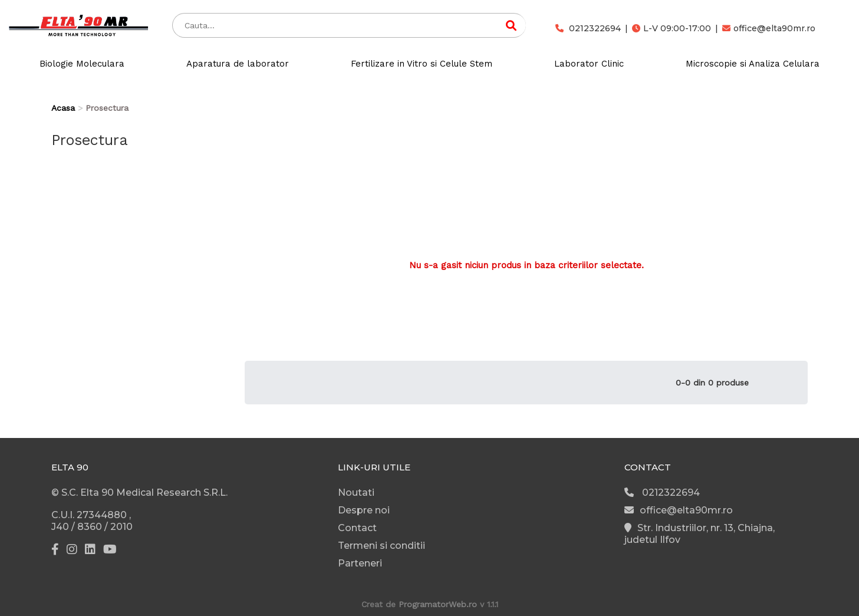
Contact (357, 528)
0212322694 (588, 28)
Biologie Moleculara (82, 64)
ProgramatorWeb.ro (438, 604)
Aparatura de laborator (238, 64)
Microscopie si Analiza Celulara (753, 64)
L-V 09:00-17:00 (672, 28)
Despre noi (364, 510)
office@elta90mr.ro (769, 28)
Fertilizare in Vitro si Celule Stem (422, 64)
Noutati (356, 493)
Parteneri (360, 563)
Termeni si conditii (381, 546)
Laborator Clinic (589, 64)
